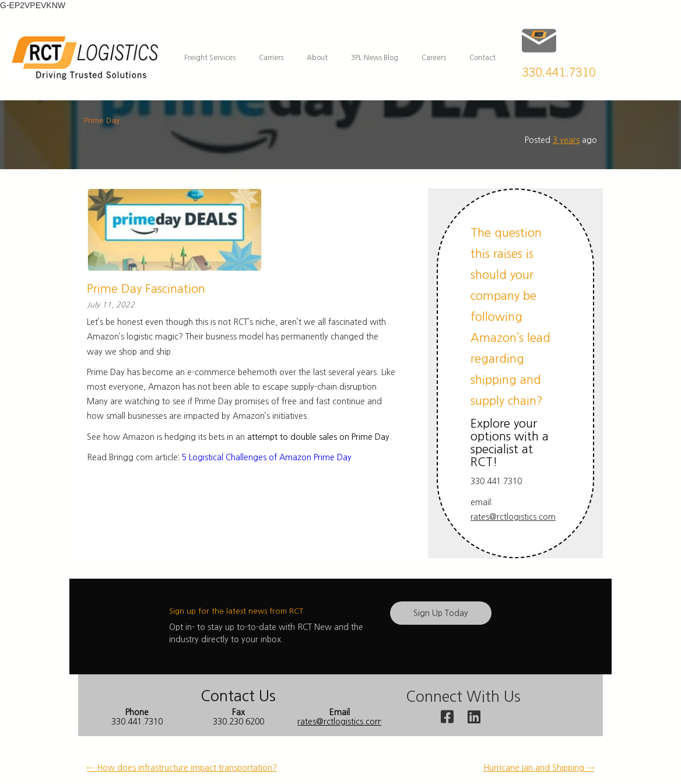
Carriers (271, 58)
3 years (566, 140)
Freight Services (210, 58)
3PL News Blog (375, 58)
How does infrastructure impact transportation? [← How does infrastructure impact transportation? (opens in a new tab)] (182, 768)
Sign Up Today (441, 613)
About (317, 58)
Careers (434, 58)
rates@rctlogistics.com (513, 517)
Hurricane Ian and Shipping (539, 768)
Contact (482, 58)
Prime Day (102, 120)
